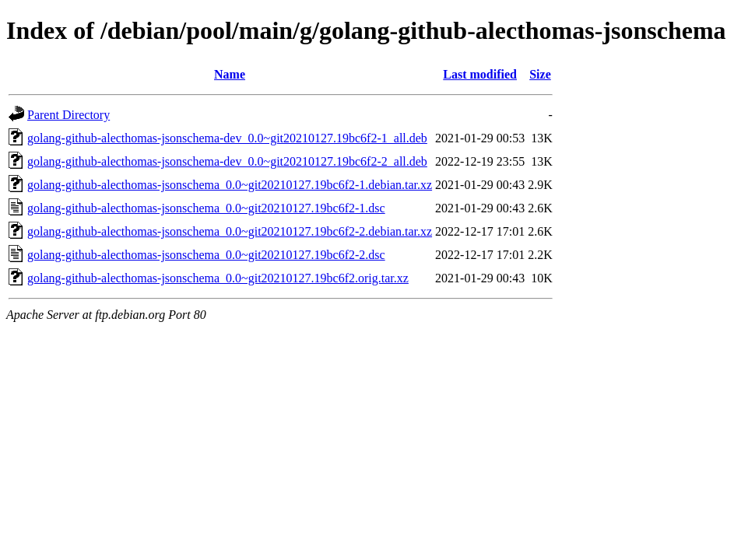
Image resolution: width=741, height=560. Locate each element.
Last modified (480, 74)
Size (540, 74)
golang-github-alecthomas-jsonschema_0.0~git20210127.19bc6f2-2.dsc (206, 255)
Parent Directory (68, 115)
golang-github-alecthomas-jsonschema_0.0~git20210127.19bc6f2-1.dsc (206, 208)
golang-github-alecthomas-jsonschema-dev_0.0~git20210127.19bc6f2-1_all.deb (227, 138)
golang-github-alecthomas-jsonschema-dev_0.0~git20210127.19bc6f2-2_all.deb (227, 161)
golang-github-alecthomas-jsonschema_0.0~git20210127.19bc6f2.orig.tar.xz (218, 278)
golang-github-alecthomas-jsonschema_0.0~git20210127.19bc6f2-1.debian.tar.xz (230, 185)
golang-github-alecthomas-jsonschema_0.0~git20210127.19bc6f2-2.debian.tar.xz (230, 231)
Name (230, 74)
